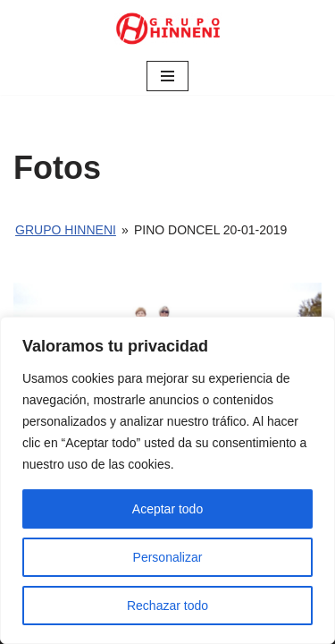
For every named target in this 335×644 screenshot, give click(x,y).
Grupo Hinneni (66, 230)
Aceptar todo (167, 509)
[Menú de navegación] (167, 76)
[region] (167, 480)
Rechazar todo (167, 606)
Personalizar (168, 557)
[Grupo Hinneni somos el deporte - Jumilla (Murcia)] (168, 29)
